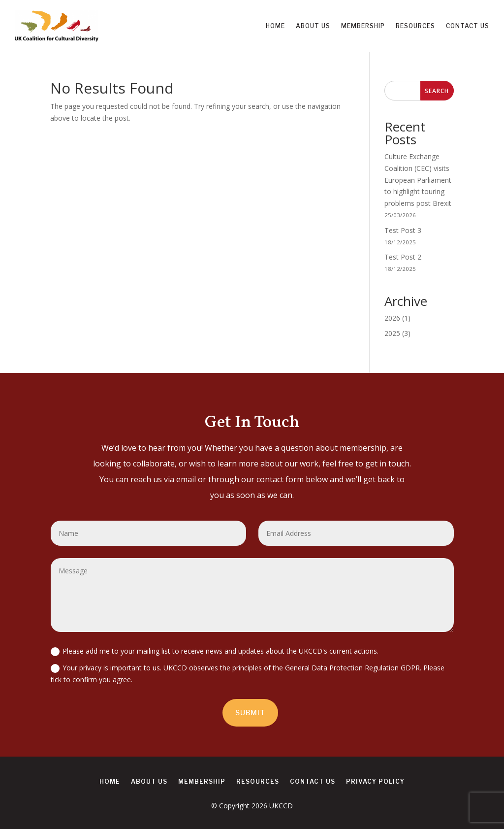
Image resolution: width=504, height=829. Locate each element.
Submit (250, 713)
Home (275, 26)
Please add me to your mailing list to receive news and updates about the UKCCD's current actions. (215, 651)
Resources (415, 26)
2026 (392, 318)
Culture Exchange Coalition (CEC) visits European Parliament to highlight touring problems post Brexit (418, 180)
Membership (363, 26)
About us (313, 26)
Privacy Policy (375, 782)
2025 (392, 333)
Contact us (468, 26)
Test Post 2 (403, 257)
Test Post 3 (403, 230)
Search (437, 91)
